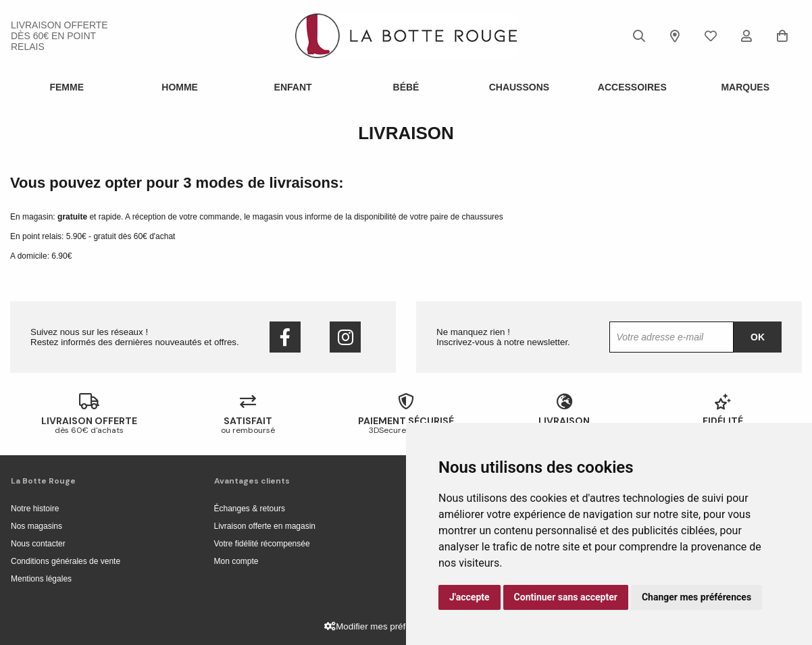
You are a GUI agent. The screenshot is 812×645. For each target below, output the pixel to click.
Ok (758, 337)
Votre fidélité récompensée (262, 544)
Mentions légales (41, 579)
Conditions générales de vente (66, 561)
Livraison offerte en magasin (265, 526)
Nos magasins (36, 526)
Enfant (293, 87)
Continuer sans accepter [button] (566, 597)
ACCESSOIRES (632, 87)
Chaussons (519, 87)
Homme (180, 87)
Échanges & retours (250, 509)
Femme (67, 87)
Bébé (406, 87)
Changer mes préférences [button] (696, 597)
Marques (745, 87)
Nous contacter (38, 544)
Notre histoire (35, 509)
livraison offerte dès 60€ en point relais (59, 36)
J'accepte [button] (470, 597)
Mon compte (236, 561)
